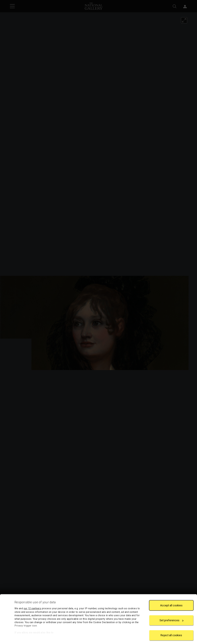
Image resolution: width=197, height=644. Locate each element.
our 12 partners (32, 606)
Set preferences (171, 618)
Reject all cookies (171, 633)
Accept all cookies (171, 603)
